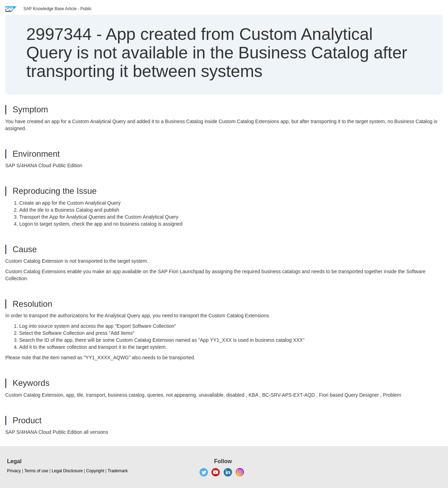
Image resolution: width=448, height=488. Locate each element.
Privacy (14, 471)
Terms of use (36, 471)
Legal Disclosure (67, 471)
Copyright (95, 471)
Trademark (118, 471)
